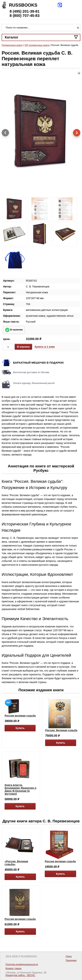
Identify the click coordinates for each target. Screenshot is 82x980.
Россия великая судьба (20, 716)
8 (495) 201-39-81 (24, 11)
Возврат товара (13, 968)
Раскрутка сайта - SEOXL (20, 975)
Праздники (71, 960)
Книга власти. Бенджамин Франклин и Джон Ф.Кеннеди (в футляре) (20, 789)
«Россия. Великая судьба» (16, 863)
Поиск (69, 956)
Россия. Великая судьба (61, 730)
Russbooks (23, 5)
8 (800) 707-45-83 (24, 16)
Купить (20, 728)
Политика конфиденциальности (22, 964)
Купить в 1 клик (45, 347)
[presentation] (5, 133)
